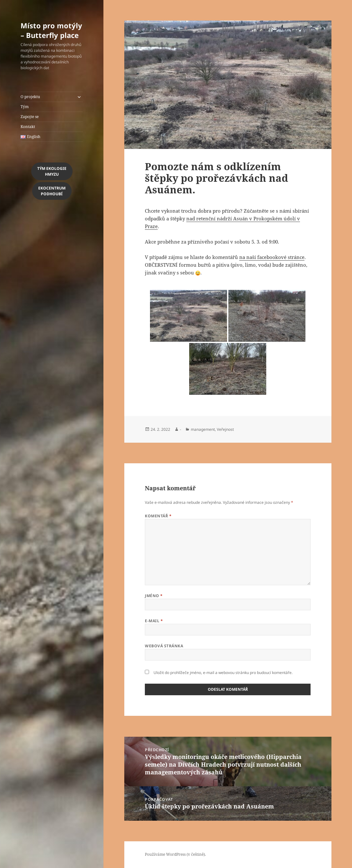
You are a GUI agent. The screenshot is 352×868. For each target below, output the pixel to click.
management (203, 429)
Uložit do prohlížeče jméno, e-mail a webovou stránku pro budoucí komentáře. (223, 673)
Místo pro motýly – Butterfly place (51, 30)
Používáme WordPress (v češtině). (175, 854)
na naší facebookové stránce (272, 257)
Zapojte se (30, 117)
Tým (25, 107)
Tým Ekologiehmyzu (52, 171)
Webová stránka (164, 646)
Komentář (158, 516)
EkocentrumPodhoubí (52, 191)
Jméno (154, 596)
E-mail (154, 621)
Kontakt (28, 127)
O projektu (30, 97)
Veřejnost (225, 429)
